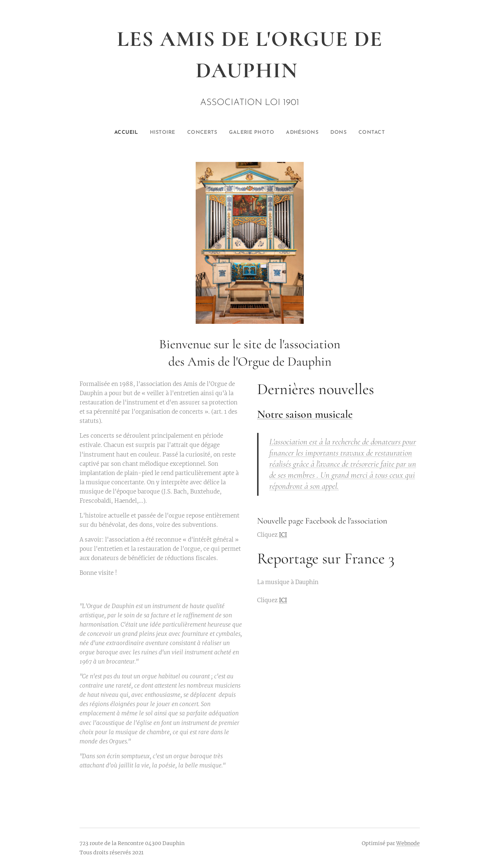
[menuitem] (115, 133)
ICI (283, 535)
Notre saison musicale (305, 414)
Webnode (408, 843)
